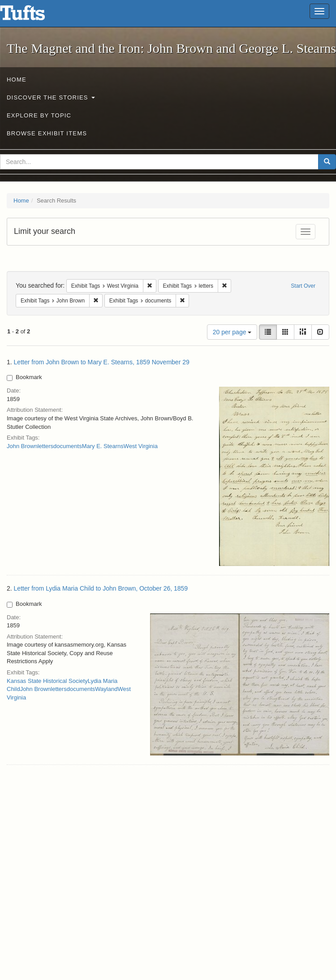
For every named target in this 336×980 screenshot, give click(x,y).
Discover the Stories (51, 97)
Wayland (106, 689)
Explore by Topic (39, 115)
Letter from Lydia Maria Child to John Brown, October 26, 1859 (101, 588)
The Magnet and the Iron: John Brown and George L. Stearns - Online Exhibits (34, 16)
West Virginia (141, 446)
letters (45, 446)
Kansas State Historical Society (47, 681)
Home (17, 80)
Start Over (303, 286)
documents (68, 446)
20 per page (232, 332)
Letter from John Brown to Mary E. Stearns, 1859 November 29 (102, 362)
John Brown (22, 446)
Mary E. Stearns (103, 446)
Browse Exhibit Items (47, 133)
